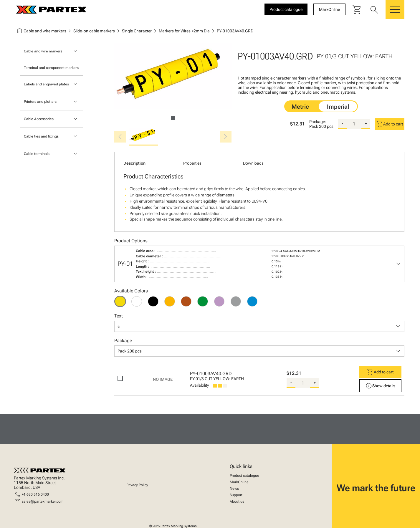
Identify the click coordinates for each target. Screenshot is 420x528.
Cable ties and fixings (41, 136)
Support (236, 495)
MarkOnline (239, 482)
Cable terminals (37, 154)
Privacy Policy (137, 485)
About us (237, 501)
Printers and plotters (40, 102)
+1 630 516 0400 (35, 494)
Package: (318, 122)
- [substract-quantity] (342, 123)
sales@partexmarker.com (43, 501)
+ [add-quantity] (366, 123)
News (234, 489)
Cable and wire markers (43, 51)
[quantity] (354, 124)
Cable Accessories (39, 119)
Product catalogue (244, 476)
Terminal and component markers (51, 68)
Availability (199, 385)
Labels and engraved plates (46, 84)
